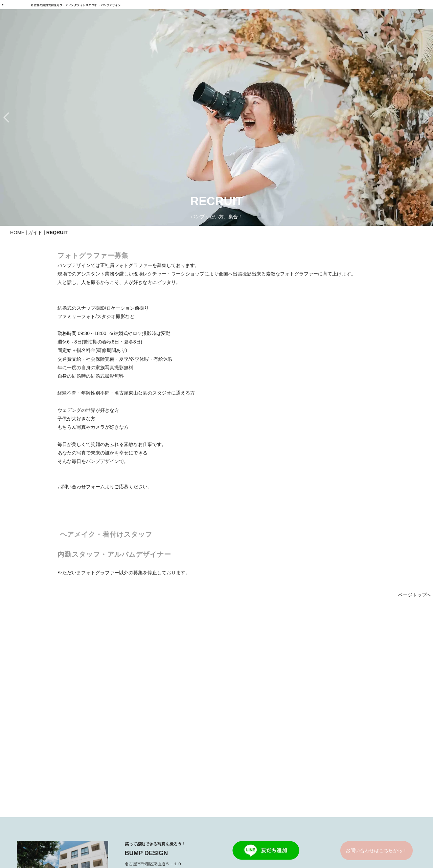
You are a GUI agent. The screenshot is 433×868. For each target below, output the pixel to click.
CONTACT (317, 755)
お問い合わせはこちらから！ (377, 634)
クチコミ (315, 773)
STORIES (316, 710)
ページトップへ (415, 595)
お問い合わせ (320, 764)
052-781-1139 (147, 656)
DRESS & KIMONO (244, 710)
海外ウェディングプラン (166, 728)
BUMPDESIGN (203, 854)
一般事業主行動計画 (272, 837)
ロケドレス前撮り (76, 719)
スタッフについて (324, 728)
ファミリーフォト (159, 746)
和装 (228, 728)
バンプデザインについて (332, 719)
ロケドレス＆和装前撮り (84, 737)
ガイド (35, 232)
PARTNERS (232, 837)
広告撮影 (150, 737)
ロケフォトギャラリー (247, 755)
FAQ (152, 837)
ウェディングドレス (244, 719)
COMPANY (202, 837)
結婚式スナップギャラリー (251, 764)
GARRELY (234, 746)
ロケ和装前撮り (74, 728)
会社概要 (315, 737)
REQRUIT (173, 837)
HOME (17, 232)
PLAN (64, 710)
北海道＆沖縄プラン (161, 719)
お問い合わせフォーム (81, 487)
